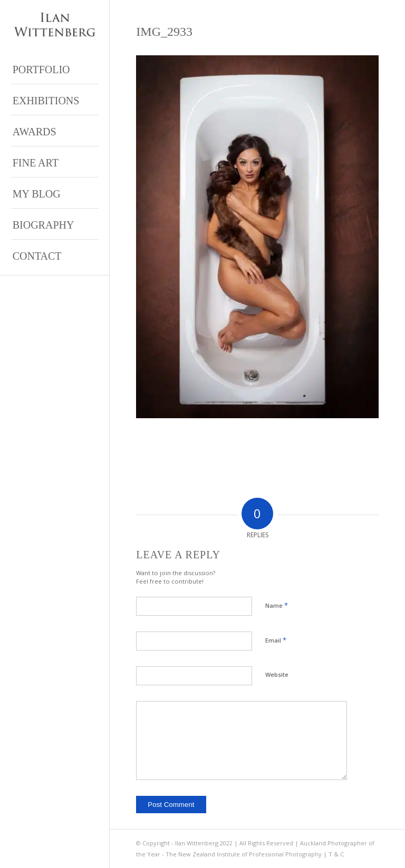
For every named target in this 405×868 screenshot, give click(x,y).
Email (276, 640)
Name (277, 605)
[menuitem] (55, 69)
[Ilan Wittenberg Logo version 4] (55, 25)
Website (277, 674)
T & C (336, 854)
